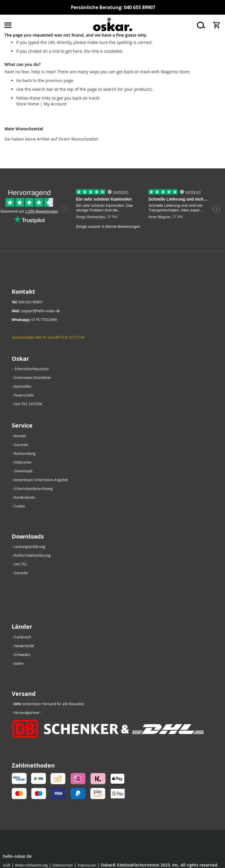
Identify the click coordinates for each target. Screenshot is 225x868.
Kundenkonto (24, 497)
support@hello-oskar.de (41, 311)
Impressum (87, 865)
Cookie (19, 506)
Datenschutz (63, 865)
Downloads (23, 471)
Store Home (28, 104)
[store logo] (112, 25)
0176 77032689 (44, 319)
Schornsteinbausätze (31, 369)
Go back (24, 80)
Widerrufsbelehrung (31, 865)
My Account (55, 104)
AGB (7, 865)
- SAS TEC (20, 564)
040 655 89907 (140, 7)
